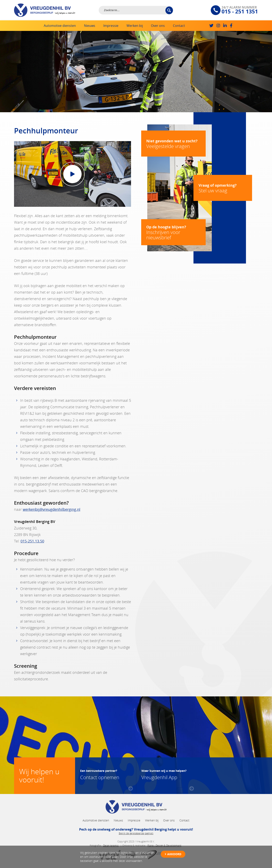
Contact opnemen (100, 774)
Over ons (158, 26)
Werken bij (135, 26)
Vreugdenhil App (164, 774)
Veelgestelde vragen (174, 144)
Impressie (111, 26)
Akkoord (174, 854)
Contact (179, 26)
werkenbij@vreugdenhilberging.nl (52, 509)
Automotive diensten (60, 26)
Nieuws (90, 26)
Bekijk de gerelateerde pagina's (136, 833)
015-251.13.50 (32, 541)
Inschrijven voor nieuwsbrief (174, 233)
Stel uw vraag (223, 188)
